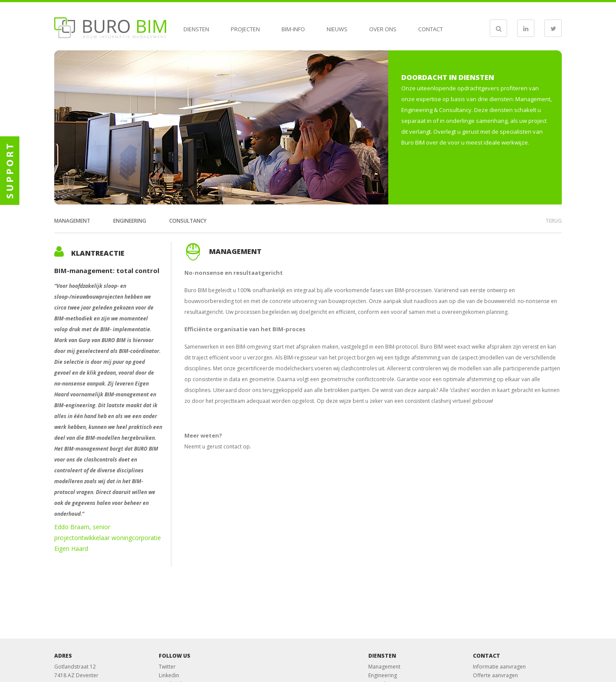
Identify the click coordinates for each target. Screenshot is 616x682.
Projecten (245, 29)
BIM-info (293, 29)
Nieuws (337, 29)
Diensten (196, 29)
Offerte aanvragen (495, 675)
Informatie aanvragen (499, 667)
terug (554, 221)
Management (72, 221)
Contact (431, 29)
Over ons (383, 29)
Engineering (130, 221)
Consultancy (188, 221)
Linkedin (169, 675)
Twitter (167, 667)
